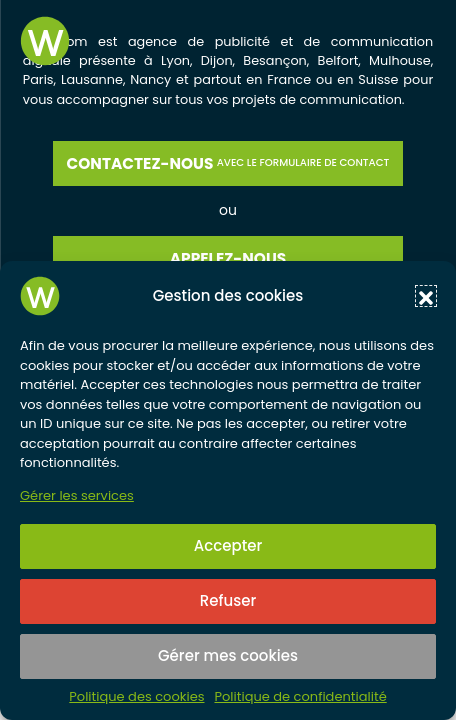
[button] (426, 296)
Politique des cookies (136, 697)
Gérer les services (77, 496)
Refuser (228, 600)
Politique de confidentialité (300, 697)
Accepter (228, 545)
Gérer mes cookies (228, 655)
